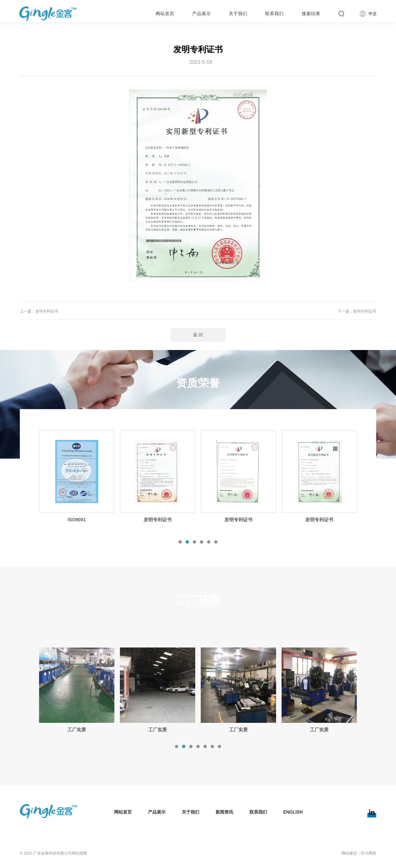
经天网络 (369, 853)
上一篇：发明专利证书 (39, 311)
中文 (369, 14)
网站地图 (79, 853)
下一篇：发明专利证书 (357, 311)
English (293, 812)
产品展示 (158, 812)
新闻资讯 (225, 812)
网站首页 (124, 812)
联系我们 (258, 812)
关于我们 (191, 812)
